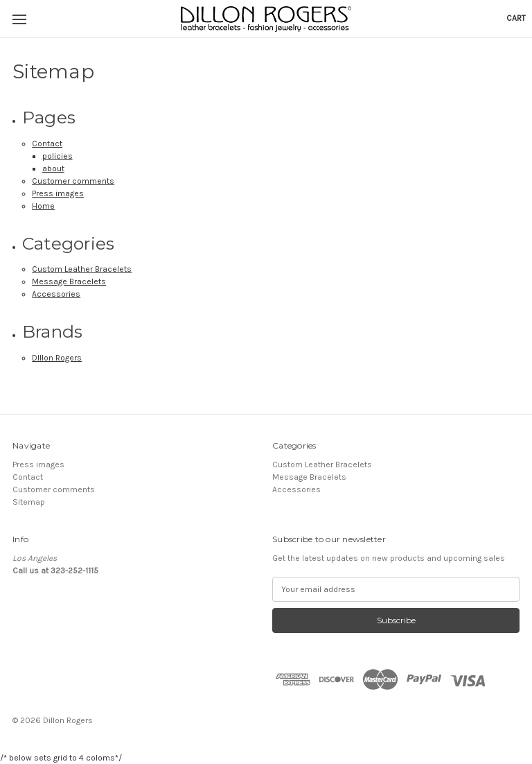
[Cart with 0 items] (516, 18)
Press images (58, 193)
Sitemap (29, 502)
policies (57, 156)
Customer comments (73, 181)
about (53, 168)
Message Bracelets (69, 281)
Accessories (56, 294)
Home (43, 206)
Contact (47, 144)
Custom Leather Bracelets (82, 269)
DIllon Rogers (57, 358)
